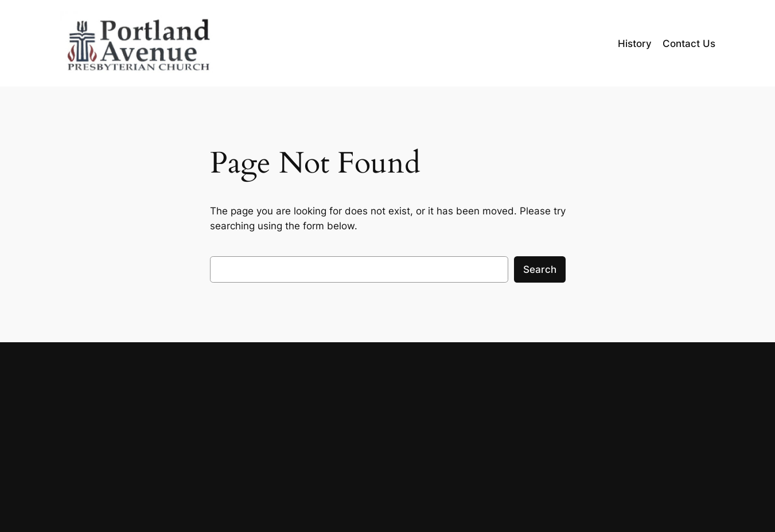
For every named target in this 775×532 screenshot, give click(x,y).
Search (540, 269)
